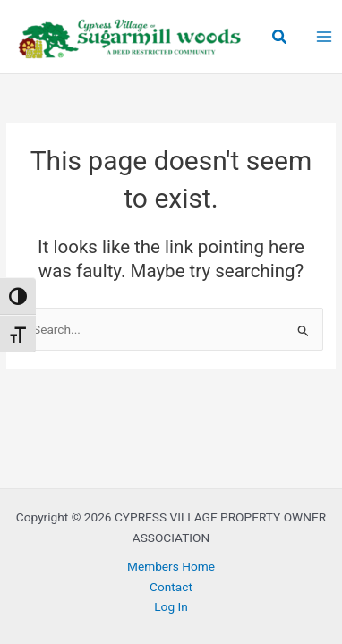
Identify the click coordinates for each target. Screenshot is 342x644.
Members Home (171, 566)
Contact (171, 587)
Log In (171, 606)
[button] (280, 37)
